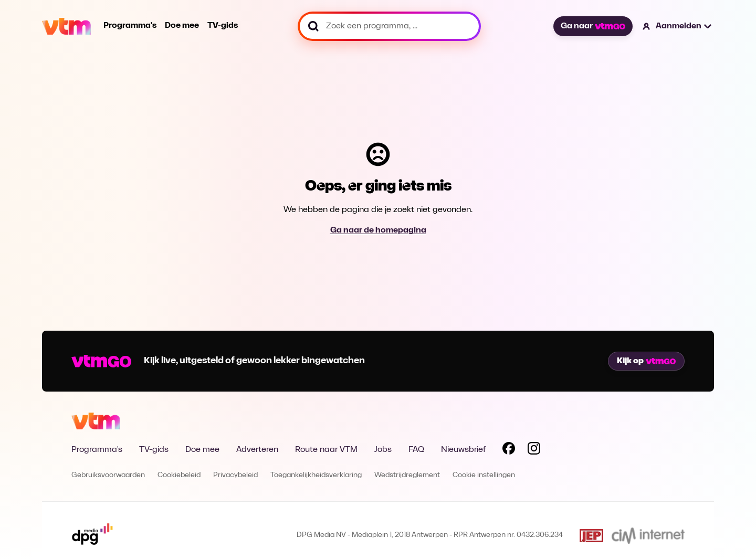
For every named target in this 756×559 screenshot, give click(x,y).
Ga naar (593, 26)
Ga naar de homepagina (378, 230)
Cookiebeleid (179, 475)
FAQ (416, 450)
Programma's (130, 26)
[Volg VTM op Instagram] (534, 450)
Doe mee (182, 26)
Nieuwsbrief (463, 450)
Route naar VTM (326, 450)
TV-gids (223, 26)
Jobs (383, 450)
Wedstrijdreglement (407, 475)
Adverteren (257, 450)
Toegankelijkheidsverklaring (316, 475)
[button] (678, 26)
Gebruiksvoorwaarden (108, 475)
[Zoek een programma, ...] (389, 26)
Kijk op (646, 361)
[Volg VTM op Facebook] (509, 450)
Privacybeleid (235, 475)
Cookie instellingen (484, 475)
